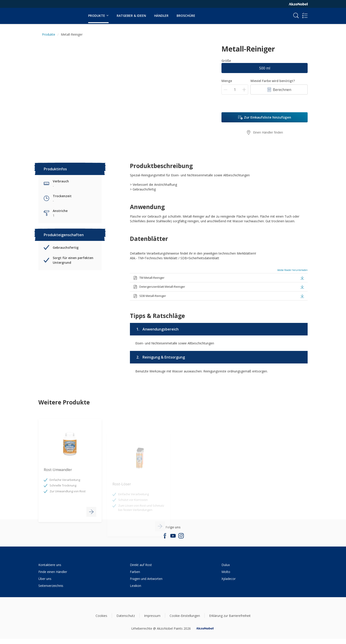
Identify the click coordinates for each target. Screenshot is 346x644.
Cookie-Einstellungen (185, 616)
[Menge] (235, 90)
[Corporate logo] (298, 4)
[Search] (296, 15)
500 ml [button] (265, 68)
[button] (302, 277)
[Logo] (52, 13)
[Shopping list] (305, 15)
